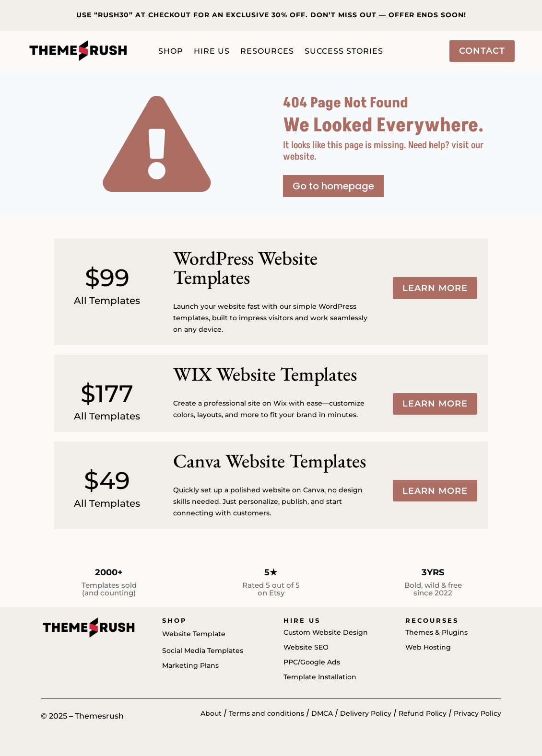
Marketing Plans (190, 665)
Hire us (302, 620)
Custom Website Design (326, 632)
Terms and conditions (266, 713)
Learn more (435, 288)
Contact (482, 51)
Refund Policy (423, 713)
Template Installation (320, 677)
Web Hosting (428, 647)
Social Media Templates (203, 651)
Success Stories (344, 52)
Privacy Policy (477, 713)
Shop (171, 52)
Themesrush (99, 716)
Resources (267, 52)
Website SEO (306, 647)
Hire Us (212, 52)
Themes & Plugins (436, 632)
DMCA (322, 713)
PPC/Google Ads (312, 662)
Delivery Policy (366, 713)
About (211, 713)
